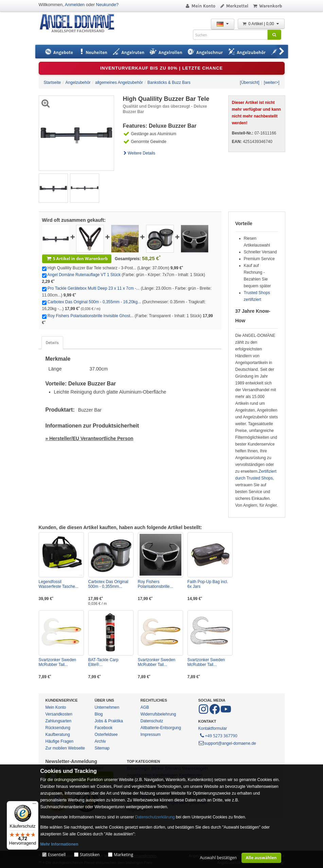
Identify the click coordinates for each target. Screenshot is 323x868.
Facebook (104, 728)
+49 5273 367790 (218, 735)
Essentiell (57, 855)
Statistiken (90, 855)
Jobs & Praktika (109, 721)
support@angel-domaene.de (227, 743)
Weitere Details (139, 153)
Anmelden (75, 5)
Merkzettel (234, 6)
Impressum (151, 735)
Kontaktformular (213, 728)
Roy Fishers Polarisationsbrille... (156, 584)
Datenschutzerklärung (155, 817)
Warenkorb (267, 6)
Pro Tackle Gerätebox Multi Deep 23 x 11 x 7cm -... (94, 288)
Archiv (100, 741)
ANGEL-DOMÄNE (80, 24)
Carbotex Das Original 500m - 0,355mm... (108, 584)
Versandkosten (59, 714)
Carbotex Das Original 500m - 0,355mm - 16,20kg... (94, 302)
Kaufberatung (58, 735)
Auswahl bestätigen (218, 858)
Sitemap (102, 748)
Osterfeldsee (106, 735)
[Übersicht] (249, 83)
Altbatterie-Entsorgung (161, 728)
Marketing (123, 855)
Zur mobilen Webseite (65, 748)
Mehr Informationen (59, 844)
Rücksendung (58, 728)
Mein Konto (200, 6)
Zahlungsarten (59, 721)
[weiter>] (272, 83)
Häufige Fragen (60, 741)
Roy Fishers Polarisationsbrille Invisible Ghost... (91, 316)
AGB (145, 707)
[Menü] (34, 805)
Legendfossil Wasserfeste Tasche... (59, 584)
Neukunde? (107, 5)
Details (52, 343)
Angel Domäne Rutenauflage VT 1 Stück (84, 275)
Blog (99, 714)
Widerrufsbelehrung (158, 714)
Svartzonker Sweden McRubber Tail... (58, 662)
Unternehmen (107, 707)
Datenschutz (152, 721)
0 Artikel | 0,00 (261, 24)
